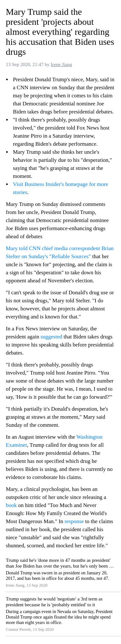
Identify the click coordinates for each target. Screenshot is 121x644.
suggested (51, 337)
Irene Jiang (61, 64)
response (74, 521)
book (11, 505)
